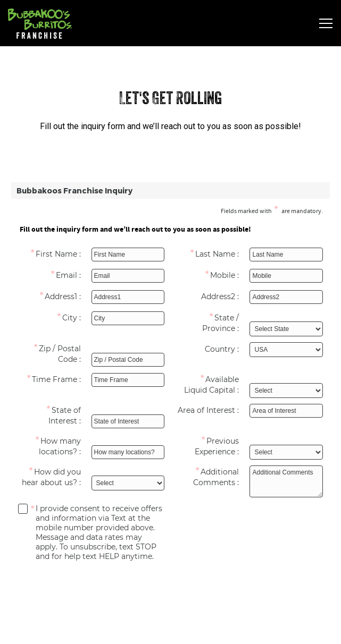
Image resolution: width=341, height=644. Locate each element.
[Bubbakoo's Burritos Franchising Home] (53, 23)
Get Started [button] (170, 597)
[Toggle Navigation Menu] (326, 23)
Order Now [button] (170, 628)
